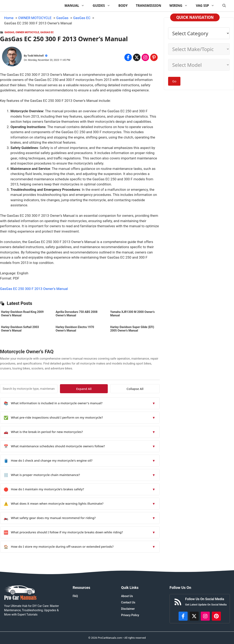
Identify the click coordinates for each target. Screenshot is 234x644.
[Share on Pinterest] (154, 57)
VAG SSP (207, 6)
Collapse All (148, 389)
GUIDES (103, 6)
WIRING (181, 6)
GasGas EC (47, 32)
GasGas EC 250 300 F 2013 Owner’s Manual (34, 289)
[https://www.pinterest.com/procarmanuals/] (216, 616)
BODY (123, 6)
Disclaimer (128, 609)
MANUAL (76, 6)
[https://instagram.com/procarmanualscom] (205, 616)
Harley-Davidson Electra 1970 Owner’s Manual (75, 329)
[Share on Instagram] (145, 57)
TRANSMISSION (149, 6)
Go (174, 81)
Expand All (122, 389)
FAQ (75, 596)
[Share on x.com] (137, 57)
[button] (224, 6)
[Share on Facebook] (128, 57)
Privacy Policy (130, 615)
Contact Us (128, 602)
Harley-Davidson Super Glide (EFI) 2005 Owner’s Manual (132, 329)
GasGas (9, 32)
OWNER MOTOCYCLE (27, 32)
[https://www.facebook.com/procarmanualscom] (183, 616)
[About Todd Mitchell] (12, 57)
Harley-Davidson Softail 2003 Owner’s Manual (20, 329)
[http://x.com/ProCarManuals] (194, 616)
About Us (127, 596)
